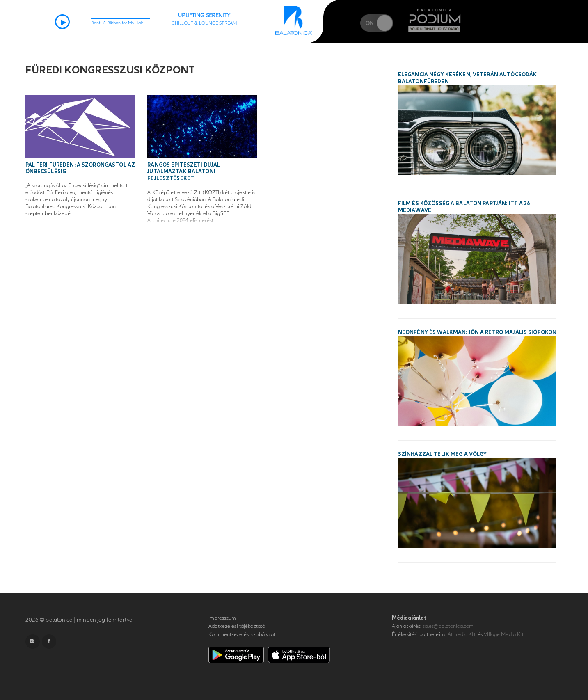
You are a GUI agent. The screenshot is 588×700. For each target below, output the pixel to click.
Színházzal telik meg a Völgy (443, 454)
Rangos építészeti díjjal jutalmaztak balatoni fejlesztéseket (184, 172)
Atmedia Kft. (462, 634)
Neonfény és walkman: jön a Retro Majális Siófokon (477, 332)
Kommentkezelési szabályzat (242, 634)
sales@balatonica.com (448, 626)
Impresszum (222, 618)
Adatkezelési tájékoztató (237, 626)
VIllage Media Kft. (504, 634)
